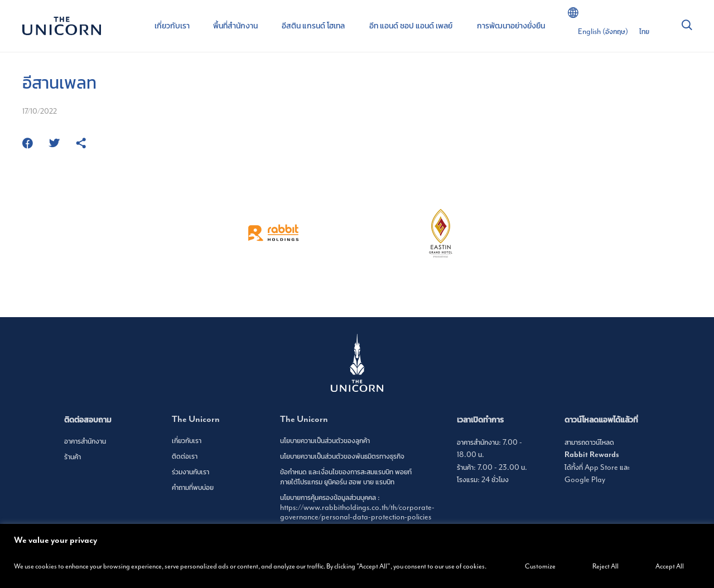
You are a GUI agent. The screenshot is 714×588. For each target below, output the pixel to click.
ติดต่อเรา (185, 456)
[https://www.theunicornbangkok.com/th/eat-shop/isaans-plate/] (81, 144)
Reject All (606, 566)
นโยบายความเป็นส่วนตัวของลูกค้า (325, 441)
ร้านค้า (73, 457)
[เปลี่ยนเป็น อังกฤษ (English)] (603, 32)
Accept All (670, 566)
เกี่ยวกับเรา (172, 26)
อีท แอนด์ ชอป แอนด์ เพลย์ (411, 26)
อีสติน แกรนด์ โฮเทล (313, 26)
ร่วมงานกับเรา (190, 472)
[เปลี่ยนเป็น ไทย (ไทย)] (644, 32)
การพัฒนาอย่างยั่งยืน (511, 26)
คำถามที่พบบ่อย (193, 487)
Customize (540, 566)
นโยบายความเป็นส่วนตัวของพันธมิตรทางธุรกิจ (342, 456)
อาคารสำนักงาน (85, 441)
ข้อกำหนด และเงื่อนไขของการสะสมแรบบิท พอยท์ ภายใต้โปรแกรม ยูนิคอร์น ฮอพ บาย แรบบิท (346, 477)
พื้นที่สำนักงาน (235, 26)
